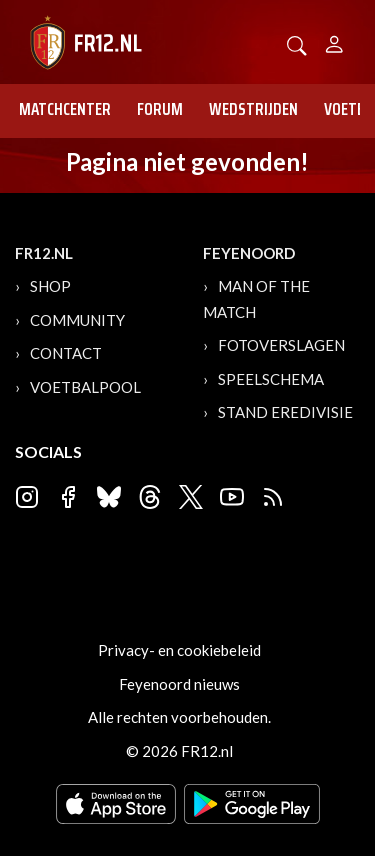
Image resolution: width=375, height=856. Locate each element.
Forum (160, 109)
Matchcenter (65, 109)
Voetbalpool (85, 387)
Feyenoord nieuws (179, 684)
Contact (66, 353)
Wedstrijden (253, 109)
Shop (50, 286)
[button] (297, 43)
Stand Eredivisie (285, 412)
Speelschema (271, 379)
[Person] (334, 41)
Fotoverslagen (281, 345)
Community (77, 320)
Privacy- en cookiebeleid (179, 650)
